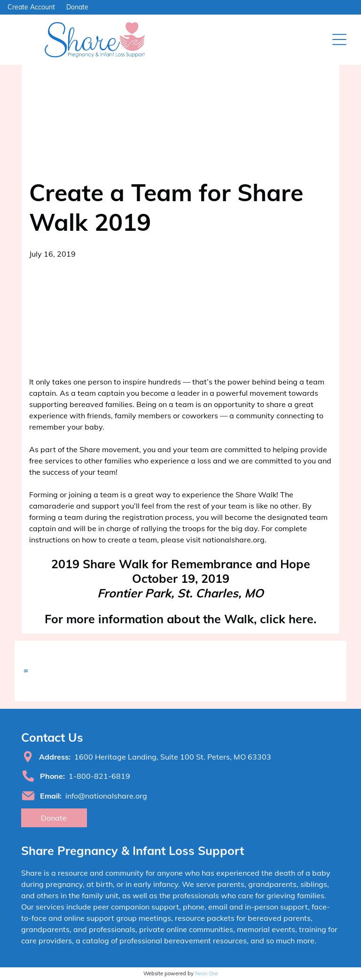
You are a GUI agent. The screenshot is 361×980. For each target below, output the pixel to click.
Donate (77, 7)
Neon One (207, 973)
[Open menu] (339, 39)
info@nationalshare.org (106, 796)
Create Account (31, 7)
